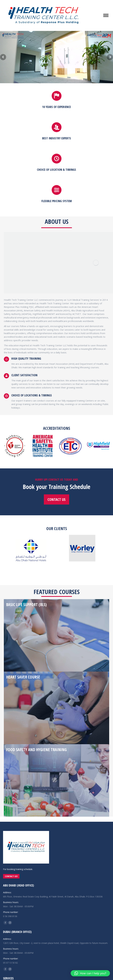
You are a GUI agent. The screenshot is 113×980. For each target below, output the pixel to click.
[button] (90, 973)
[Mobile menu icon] (106, 15)
